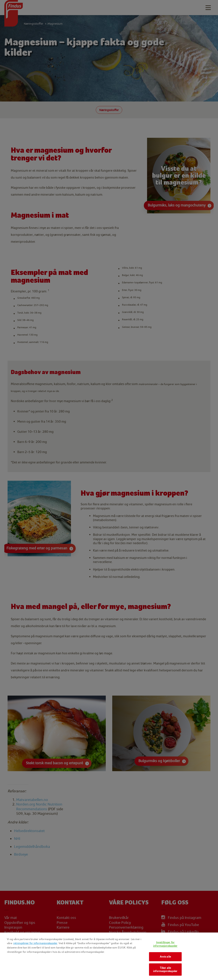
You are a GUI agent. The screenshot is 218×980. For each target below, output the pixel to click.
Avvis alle (165, 957)
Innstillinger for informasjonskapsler (165, 944)
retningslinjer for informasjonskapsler (35, 943)
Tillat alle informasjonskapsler (165, 970)
